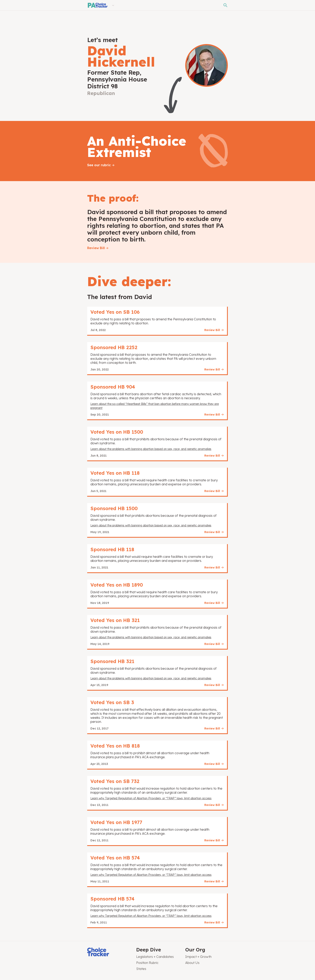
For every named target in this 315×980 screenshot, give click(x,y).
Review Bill (96, 248)
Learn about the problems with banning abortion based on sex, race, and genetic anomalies (151, 449)
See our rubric (99, 165)
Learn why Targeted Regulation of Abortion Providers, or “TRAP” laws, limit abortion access (151, 798)
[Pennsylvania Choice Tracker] (97, 5)
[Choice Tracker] (108, 952)
